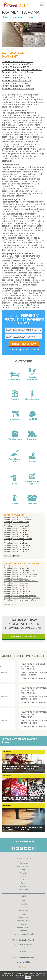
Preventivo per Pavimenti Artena (16, 589)
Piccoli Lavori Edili (15, 460)
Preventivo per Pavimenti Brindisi (16, 552)
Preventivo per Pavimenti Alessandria (18, 520)
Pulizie (15, 504)
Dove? (8, 337)
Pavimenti (32, 439)
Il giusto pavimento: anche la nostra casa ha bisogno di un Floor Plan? (22, 828)
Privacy (24, 883)
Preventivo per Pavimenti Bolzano (17, 547)
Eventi (24, 924)
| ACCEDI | (24, 967)
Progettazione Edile (32, 483)
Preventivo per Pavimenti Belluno (16, 537)
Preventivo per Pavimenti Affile (15, 566)
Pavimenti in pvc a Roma (15, 83)
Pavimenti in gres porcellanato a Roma (22, 70)
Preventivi (23, 873)
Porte (15, 484)
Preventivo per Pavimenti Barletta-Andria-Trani (22, 534)
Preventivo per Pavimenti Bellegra (17, 591)
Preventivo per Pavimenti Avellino (17, 530)
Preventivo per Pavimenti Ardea (16, 583)
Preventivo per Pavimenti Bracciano (17, 594)
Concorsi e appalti (23, 927)
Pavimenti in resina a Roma (16, 86)
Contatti (24, 886)
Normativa (24, 917)
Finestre (15, 399)
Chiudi (28, 977)
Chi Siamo (24, 863)
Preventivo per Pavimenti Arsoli (16, 587)
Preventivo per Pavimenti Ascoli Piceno (19, 526)
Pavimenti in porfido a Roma (17, 80)
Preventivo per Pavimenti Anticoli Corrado (20, 577)
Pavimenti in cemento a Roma (18, 62)
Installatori (15, 419)
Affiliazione (23, 890)
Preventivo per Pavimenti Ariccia (16, 585)
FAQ (23, 880)
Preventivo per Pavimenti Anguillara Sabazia (20, 574)
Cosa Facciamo (24, 866)
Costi (23, 876)
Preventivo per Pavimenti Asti (15, 528)
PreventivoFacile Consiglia (24, 934)
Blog (24, 870)
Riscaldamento (32, 399)
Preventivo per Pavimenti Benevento (18, 539)
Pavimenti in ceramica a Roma (18, 64)
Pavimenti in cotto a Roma (16, 67)
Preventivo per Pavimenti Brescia (16, 549)
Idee (23, 901)
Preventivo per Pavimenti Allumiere (17, 572)
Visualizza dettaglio (16, 679)
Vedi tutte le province (12, 556)
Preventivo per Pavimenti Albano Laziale (19, 570)
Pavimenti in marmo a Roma (17, 75)
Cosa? (8, 330)
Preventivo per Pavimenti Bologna (17, 545)
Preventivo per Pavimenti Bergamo (17, 541)
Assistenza (23, 911)
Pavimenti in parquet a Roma (17, 78)
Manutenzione (15, 439)
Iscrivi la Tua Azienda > (23, 636)
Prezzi (23, 914)
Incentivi (24, 931)
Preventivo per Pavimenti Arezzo (16, 524)
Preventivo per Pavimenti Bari (15, 532)
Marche (23, 907)
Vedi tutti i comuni (11, 604)
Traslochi (32, 504)
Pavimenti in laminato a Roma (17, 72)
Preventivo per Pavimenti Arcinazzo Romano (21, 581)
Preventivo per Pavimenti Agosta (16, 568)
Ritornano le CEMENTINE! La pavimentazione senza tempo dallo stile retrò (23, 799)
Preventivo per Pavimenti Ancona (16, 522)
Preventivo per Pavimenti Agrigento (17, 517)
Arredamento (15, 379)
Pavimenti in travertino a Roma (18, 88)
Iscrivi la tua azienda (23, 945)
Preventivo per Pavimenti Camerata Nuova (20, 596)
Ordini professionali (24, 921)
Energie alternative (32, 378)
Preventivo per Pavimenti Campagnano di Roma (22, 598)
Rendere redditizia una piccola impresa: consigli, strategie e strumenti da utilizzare (21, 768)
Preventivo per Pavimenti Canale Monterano (21, 600)
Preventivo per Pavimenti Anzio (16, 579)
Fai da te (24, 904)
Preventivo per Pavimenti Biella (16, 543)
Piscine (32, 462)
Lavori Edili (32, 419)
